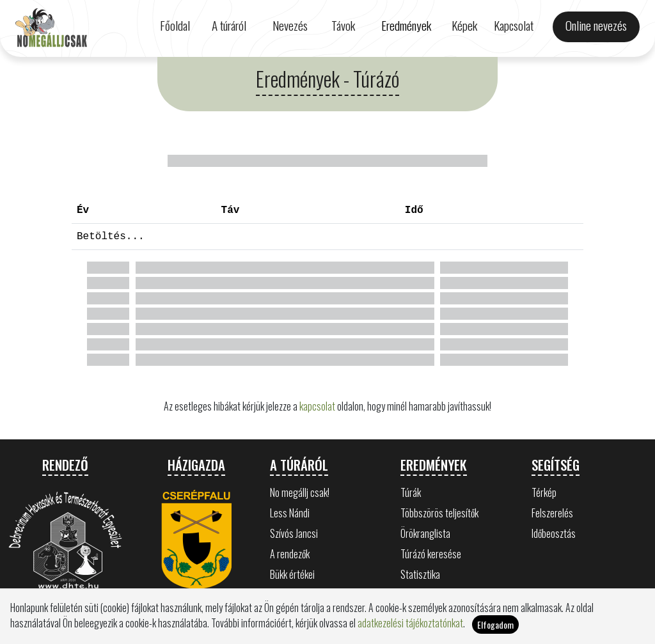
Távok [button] (343, 25)
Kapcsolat (514, 25)
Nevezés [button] (290, 25)
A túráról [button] (229, 25)
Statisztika (420, 574)
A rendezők (290, 554)
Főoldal (175, 25)
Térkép (544, 492)
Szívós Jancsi (294, 533)
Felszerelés (552, 513)
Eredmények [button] (406, 25)
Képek (464, 25)
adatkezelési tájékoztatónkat (410, 623)
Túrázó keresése (431, 554)
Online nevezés (596, 25)
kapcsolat (317, 406)
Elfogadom (495, 624)
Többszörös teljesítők (439, 513)
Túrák (411, 492)
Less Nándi (290, 513)
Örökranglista (425, 533)
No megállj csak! (300, 492)
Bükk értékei (292, 574)
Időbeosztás (554, 533)
